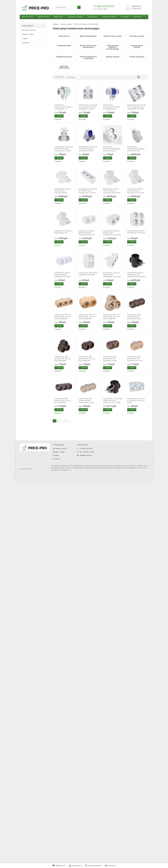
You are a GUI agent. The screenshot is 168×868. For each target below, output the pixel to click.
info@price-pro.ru (86, 455)
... (146, 17)
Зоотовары (93, 17)
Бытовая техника (75, 17)
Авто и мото (28, 17)
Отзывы (25, 38)
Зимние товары (109, 17)
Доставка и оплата (29, 30)
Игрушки (125, 17)
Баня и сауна (43, 17)
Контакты (25, 43)
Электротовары (66, 24)
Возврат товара (28, 34)
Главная (55, 24)
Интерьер (137, 17)
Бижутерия (58, 17)
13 (66, 421)
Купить (59, 116)
